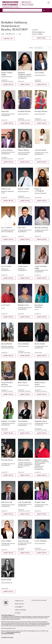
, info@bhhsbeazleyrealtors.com (13, 632)
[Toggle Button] (48, 3)
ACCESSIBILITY (19, 607)
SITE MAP (18, 613)
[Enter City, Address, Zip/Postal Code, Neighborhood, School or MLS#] (22, 10)
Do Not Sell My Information (7, 637)
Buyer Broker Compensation (8, 634)
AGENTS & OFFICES (20, 610)
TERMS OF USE (19, 601)
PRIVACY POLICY (19, 604)
